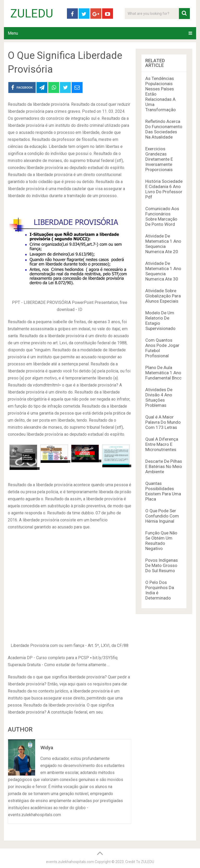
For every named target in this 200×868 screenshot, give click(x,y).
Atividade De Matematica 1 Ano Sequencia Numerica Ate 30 (163, 271)
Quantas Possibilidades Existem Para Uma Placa (163, 491)
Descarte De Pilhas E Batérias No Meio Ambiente (164, 466)
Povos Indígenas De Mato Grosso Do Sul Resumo (162, 565)
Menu (13, 33)
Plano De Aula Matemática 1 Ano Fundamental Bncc (163, 373)
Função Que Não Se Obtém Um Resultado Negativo (161, 541)
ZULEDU (32, 14)
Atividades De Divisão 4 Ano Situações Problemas (159, 397)
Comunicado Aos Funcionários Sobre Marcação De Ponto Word (162, 216)
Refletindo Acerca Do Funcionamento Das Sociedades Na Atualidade (164, 129)
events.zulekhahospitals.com (70, 862)
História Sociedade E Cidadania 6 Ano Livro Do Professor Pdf (164, 189)
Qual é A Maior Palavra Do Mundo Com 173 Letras (163, 422)
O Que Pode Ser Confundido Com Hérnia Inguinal (162, 516)
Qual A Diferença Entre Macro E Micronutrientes (162, 444)
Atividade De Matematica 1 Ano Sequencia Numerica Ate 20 (163, 244)
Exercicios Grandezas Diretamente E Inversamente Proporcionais (159, 159)
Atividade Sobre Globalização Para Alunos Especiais (163, 296)
